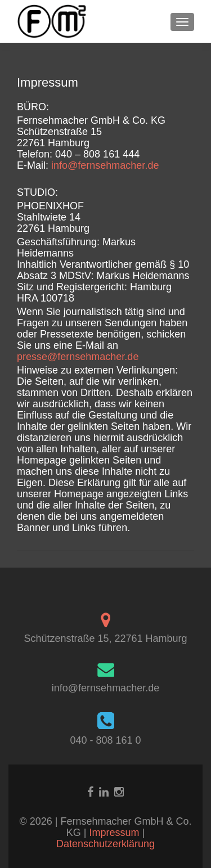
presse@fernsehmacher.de (78, 357)
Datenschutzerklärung (105, 844)
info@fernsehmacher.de (105, 165)
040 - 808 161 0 (105, 740)
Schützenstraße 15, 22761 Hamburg (105, 638)
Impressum (115, 833)
